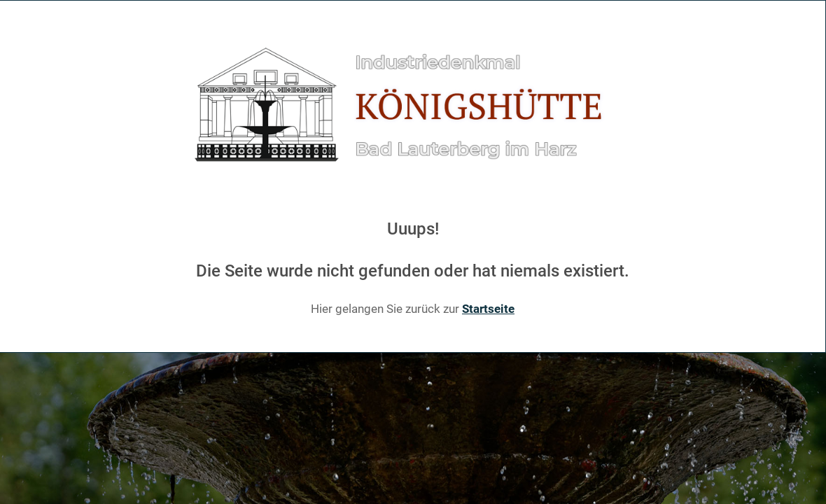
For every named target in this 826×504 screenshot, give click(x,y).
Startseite (488, 309)
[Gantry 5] (413, 106)
